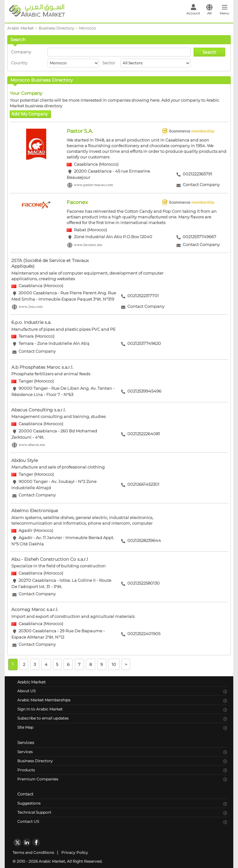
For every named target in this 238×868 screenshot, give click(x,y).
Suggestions (29, 803)
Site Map (25, 727)
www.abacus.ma (32, 445)
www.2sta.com (30, 307)
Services (25, 752)
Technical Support (34, 812)
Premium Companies (38, 779)
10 (114, 664)
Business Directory (35, 761)
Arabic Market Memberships (44, 700)
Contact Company (201, 185)
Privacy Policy (75, 852)
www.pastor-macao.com (93, 185)
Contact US (28, 821)
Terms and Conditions (33, 852)
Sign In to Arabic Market (40, 709)
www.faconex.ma (88, 245)
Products (26, 770)
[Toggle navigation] (225, 11)
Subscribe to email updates (43, 718)
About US (26, 691)
